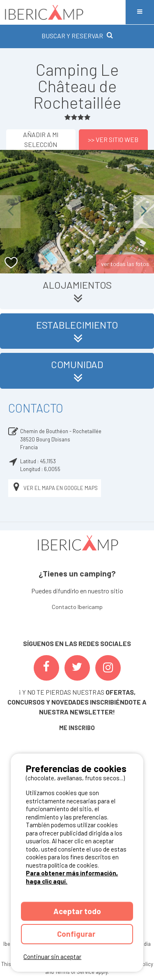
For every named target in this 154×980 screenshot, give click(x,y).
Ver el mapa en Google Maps (55, 488)
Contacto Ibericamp (77, 607)
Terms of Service (75, 972)
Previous (10, 211)
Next (144, 211)
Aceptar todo (77, 911)
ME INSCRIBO (77, 728)
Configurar (77, 934)
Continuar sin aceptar (52, 957)
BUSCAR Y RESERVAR (77, 36)
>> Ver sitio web (113, 139)
